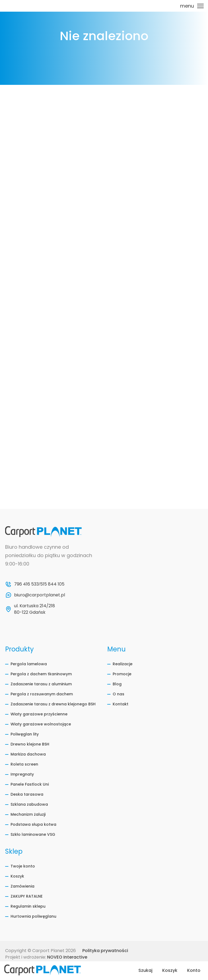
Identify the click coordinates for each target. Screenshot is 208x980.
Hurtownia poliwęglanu (33, 916)
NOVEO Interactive (67, 957)
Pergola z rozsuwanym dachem (42, 694)
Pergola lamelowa (29, 664)
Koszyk (17, 876)
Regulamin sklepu (28, 906)
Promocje (122, 674)
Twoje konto (23, 866)
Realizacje (123, 664)
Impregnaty (22, 774)
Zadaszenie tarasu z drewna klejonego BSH (53, 704)
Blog (117, 684)
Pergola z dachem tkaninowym (41, 674)
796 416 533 (26, 584)
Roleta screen (24, 764)
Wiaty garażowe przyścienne (39, 714)
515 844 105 (52, 584)
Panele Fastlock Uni (30, 784)
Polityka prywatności (105, 951)
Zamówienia (22, 886)
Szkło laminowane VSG (33, 834)
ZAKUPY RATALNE (27, 896)
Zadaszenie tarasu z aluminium (41, 684)
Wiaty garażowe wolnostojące (41, 724)
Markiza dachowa (28, 754)
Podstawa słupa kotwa (33, 824)
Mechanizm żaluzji (28, 814)
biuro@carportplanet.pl (40, 595)
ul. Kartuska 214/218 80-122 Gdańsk (35, 609)
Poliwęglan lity (25, 734)
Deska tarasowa (27, 794)
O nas (118, 694)
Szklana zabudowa (29, 804)
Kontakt (121, 704)
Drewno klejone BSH (30, 744)
